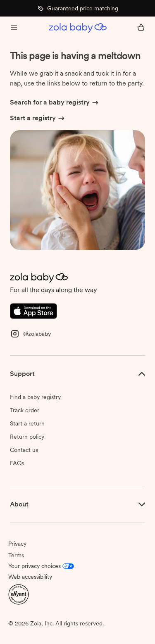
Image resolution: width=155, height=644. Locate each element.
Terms (16, 555)
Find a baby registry (35, 397)
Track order (25, 410)
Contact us (24, 450)
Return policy (27, 437)
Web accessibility (30, 577)
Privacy (17, 544)
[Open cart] (141, 28)
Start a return (27, 423)
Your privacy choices (41, 566)
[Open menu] (14, 28)
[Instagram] (30, 333)
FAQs (17, 463)
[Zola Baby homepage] (78, 28)
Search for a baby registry (55, 103)
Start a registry (38, 119)
